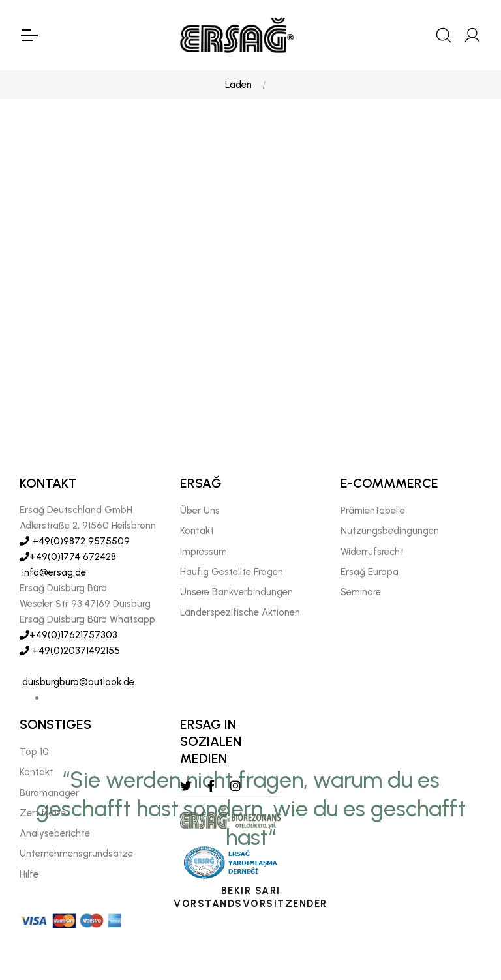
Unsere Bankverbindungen (236, 592)
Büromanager (49, 793)
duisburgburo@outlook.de (77, 682)
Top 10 (34, 752)
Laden (238, 85)
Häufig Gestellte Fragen (232, 572)
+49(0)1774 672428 (68, 557)
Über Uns (200, 511)
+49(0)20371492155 (70, 651)
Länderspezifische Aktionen (240, 613)
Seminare (361, 592)
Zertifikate (43, 813)
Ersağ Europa (370, 572)
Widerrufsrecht (372, 552)
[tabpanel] (250, 356)
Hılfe (29, 874)
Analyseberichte (55, 833)
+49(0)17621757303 (68, 635)
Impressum (204, 552)
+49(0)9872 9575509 (75, 541)
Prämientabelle (373, 511)
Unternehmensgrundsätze (76, 854)
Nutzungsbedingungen (390, 531)
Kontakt (197, 531)
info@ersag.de (53, 572)
